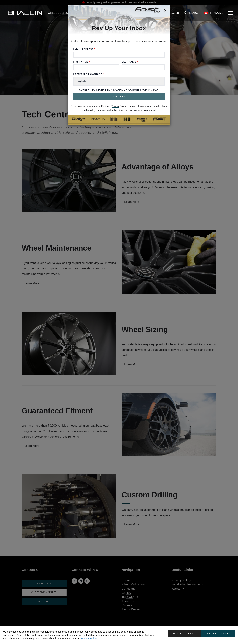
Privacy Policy (119, 106)
